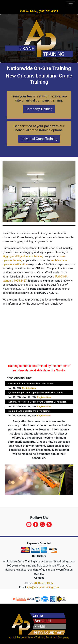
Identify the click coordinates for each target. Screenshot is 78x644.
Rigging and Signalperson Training (23, 256)
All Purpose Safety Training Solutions (35, 637)
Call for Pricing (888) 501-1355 (39, 11)
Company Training (39, 109)
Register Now (29, 388)
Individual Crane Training (39, 139)
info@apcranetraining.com (43, 587)
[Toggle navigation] (71, 5)
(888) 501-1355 (43, 583)
